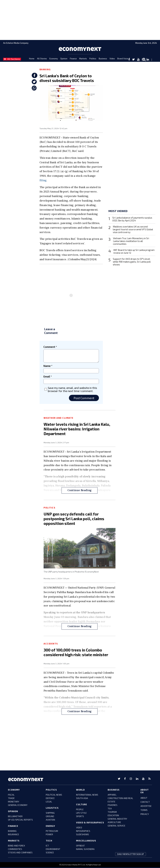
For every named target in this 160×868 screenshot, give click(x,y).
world (80, 790)
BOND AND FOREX (16, 846)
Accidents (51, 644)
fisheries (112, 805)
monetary (14, 802)
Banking (45, 69)
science (50, 852)
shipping (50, 813)
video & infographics (90, 822)
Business (103, 59)
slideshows (82, 834)
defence (50, 798)
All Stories (42, 59)
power (49, 834)
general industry (117, 819)
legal (49, 802)
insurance (14, 834)
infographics (83, 831)
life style (81, 813)
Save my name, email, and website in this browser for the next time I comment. (72, 389)
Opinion (64, 59)
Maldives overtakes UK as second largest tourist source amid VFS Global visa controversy (133, 229)
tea (110, 808)
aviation (50, 820)
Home (32, 59)
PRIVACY (145, 814)
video (79, 827)
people (80, 809)
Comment (50, 347)
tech (49, 841)
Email (48, 376)
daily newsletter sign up (131, 854)
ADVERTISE (146, 806)
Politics (93, 59)
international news (87, 795)
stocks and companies (20, 852)
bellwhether (15, 816)
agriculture (114, 822)
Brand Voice (123, 59)
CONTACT (145, 802)
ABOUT (144, 798)
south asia (82, 798)
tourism (112, 812)
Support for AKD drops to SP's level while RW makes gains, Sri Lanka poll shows (132, 262)
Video (112, 59)
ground (50, 816)
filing (43, 180)
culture (82, 804)
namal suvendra (85, 849)
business (114, 790)
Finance (73, 59)
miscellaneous (86, 841)
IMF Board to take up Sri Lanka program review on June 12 (134, 251)
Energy (50, 826)
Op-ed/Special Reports (20, 820)
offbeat (80, 846)
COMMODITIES (15, 849)
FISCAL (11, 795)
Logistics (52, 808)
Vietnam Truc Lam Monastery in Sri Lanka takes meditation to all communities (131, 241)
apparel (112, 795)
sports (80, 816)
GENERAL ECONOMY (18, 805)
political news (54, 795)
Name (48, 366)
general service (116, 826)
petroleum (52, 831)
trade (11, 798)
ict (47, 846)
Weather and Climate (59, 418)
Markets (83, 59)
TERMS (144, 810)
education (113, 815)
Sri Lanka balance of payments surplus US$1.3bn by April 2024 (132, 219)
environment (53, 849)
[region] (80, 20)
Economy (54, 59)
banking (12, 831)
